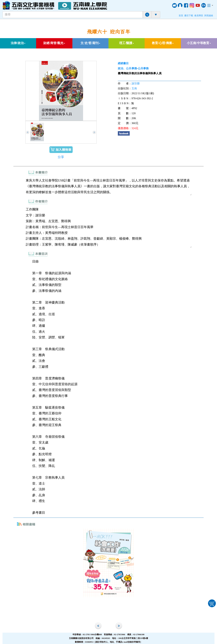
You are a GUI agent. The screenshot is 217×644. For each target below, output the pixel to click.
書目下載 (189, 16)
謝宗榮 (136, 83)
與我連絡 (209, 16)
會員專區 (199, 16)
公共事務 (143, 68)
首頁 (181, 16)
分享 (61, 157)
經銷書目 (123, 63)
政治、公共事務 (127, 68)
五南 (134, 88)
